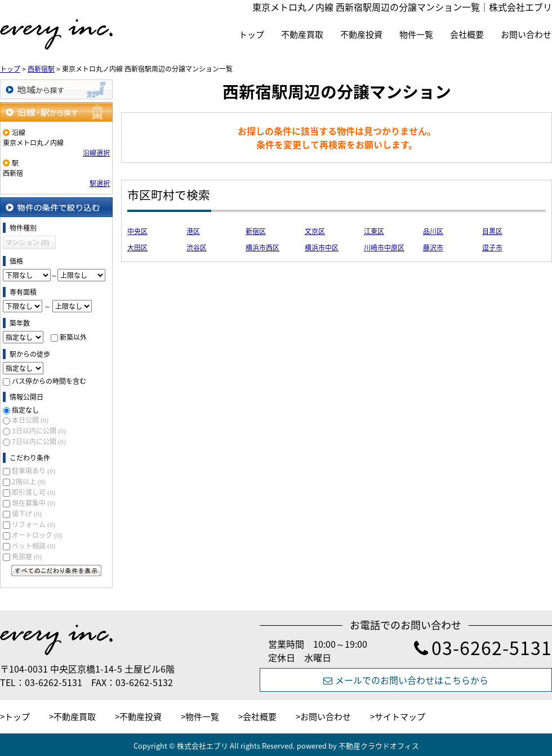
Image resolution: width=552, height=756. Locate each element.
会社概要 (467, 34)
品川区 (433, 231)
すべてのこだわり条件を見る (56, 571)
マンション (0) (27, 242)
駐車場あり (34, 471)
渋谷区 (197, 247)
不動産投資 (361, 34)
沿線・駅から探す (56, 112)
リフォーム (34, 524)
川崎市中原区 (384, 247)
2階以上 (29, 481)
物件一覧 (416, 34)
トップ (251, 34)
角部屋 (27, 556)
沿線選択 (96, 153)
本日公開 (30, 420)
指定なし (25, 410)
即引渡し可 (34, 492)
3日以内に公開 (39, 431)
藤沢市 (433, 247)
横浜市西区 (262, 247)
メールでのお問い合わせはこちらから (406, 680)
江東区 (374, 231)
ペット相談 (34, 546)
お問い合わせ (526, 34)
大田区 (137, 247)
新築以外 (73, 337)
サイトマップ (400, 717)
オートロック (37, 535)
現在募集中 (34, 503)
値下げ (27, 514)
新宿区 (256, 231)
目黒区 (492, 231)
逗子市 (492, 247)
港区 (193, 231)
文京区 (315, 231)
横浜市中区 (322, 247)
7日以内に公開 (39, 441)
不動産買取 (302, 34)
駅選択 (100, 183)
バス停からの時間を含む (49, 381)
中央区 (137, 231)
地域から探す (56, 89)
